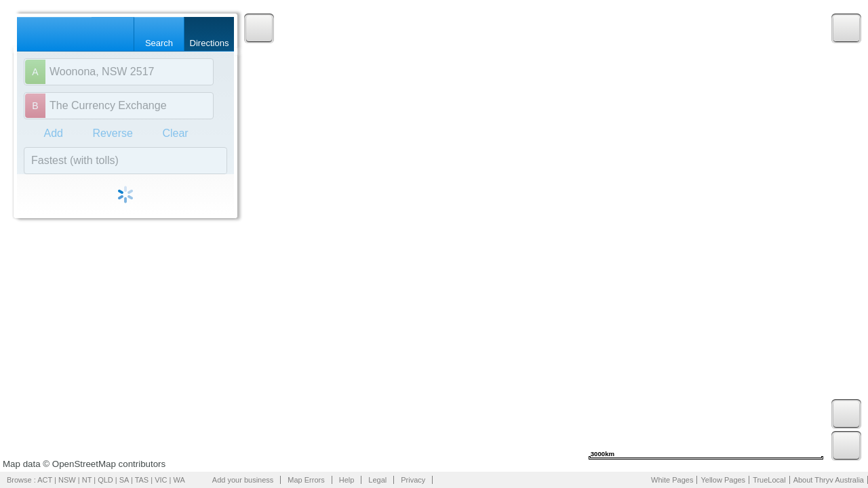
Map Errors (306, 480)
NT (87, 480)
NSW (67, 480)
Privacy (413, 480)
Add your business (243, 480)
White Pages (672, 480)
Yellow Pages (723, 480)
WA (179, 480)
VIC (161, 480)
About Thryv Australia (829, 480)
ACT (45, 480)
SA (124, 480)
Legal (377, 480)
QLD (105, 480)
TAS (142, 480)
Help (347, 480)
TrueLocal (769, 480)
